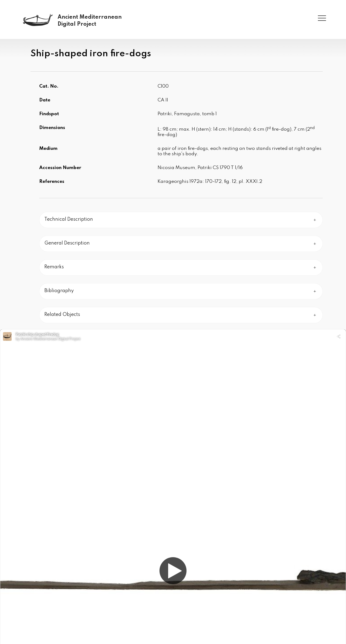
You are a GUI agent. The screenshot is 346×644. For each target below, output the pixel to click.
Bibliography (59, 291)
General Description (67, 243)
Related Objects (62, 315)
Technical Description (69, 219)
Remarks (54, 267)
